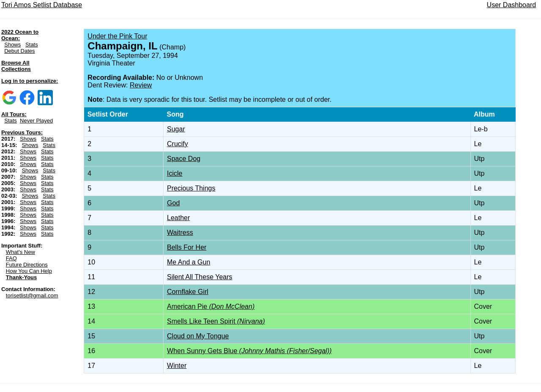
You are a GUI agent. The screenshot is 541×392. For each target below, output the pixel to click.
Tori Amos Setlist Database (42, 5)
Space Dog (184, 159)
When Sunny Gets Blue (249, 351)
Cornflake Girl (188, 292)
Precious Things (191, 188)
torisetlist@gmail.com (32, 295)
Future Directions (27, 265)
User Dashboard (512, 5)
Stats (32, 45)
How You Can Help (29, 271)
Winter (177, 366)
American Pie (211, 306)
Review (141, 85)
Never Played (36, 121)
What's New (20, 252)
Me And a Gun (189, 262)
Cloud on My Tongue (198, 336)
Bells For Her (187, 247)
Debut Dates (19, 51)
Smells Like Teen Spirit (216, 321)
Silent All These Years (199, 277)
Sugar (176, 129)
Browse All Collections (16, 66)
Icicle (175, 173)
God (173, 203)
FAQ (11, 258)
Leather (178, 218)
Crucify (178, 144)
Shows (12, 45)
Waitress (180, 233)
